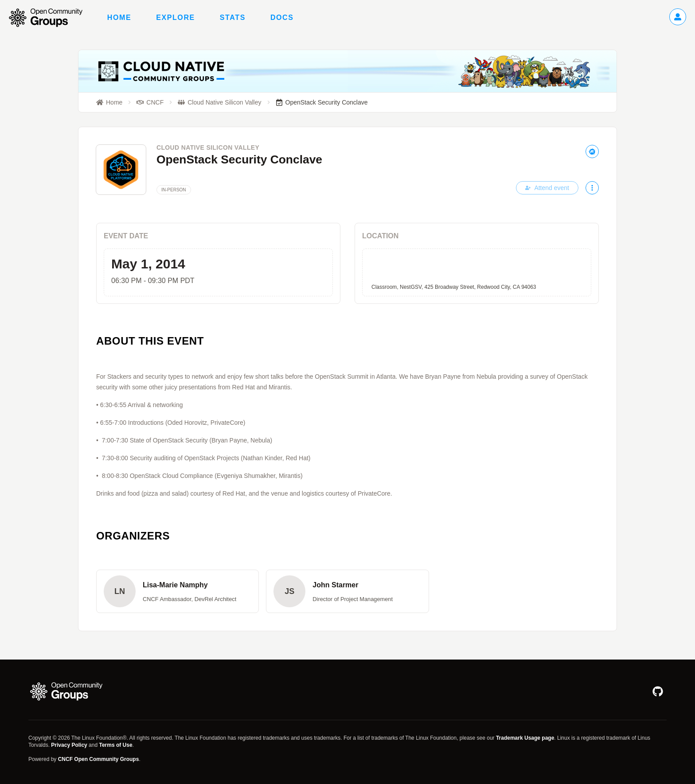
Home (119, 17)
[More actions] (592, 188)
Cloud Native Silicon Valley (208, 147)
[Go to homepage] (50, 18)
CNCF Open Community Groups (99, 759)
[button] (178, 591)
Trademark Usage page (525, 738)
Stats (233, 17)
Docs (282, 17)
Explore (176, 17)
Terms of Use (115, 745)
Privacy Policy (69, 745)
